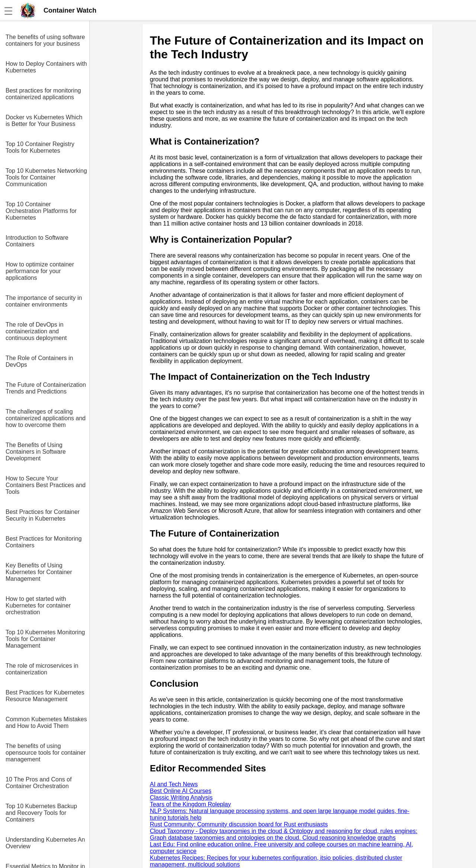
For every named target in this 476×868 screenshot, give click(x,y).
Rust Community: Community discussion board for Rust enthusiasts (239, 824)
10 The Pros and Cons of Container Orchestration (39, 783)
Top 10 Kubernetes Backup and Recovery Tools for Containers (41, 813)
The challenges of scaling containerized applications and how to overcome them (46, 418)
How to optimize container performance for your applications (40, 271)
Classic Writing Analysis (181, 798)
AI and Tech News (174, 784)
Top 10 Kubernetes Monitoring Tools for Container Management (45, 639)
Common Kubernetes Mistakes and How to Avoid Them (46, 723)
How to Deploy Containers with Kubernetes (46, 67)
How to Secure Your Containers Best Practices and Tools (46, 485)
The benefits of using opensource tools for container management (46, 753)
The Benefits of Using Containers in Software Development (36, 452)
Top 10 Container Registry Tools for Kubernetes (40, 147)
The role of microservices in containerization (42, 669)
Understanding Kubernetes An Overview (45, 843)
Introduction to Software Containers (37, 241)
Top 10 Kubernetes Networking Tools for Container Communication (46, 177)
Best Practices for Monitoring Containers (44, 542)
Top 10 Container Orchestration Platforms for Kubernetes (41, 211)
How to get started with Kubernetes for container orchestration (38, 605)
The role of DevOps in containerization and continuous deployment (36, 331)
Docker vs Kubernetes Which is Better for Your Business (44, 121)
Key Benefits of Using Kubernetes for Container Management (39, 572)
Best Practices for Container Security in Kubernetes (43, 515)
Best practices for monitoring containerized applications (43, 94)
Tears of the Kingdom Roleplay (190, 804)
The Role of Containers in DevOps (39, 361)
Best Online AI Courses (181, 791)
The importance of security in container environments (44, 301)
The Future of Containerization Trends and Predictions (46, 388)
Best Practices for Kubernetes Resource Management (45, 696)
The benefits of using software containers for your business (45, 40)
